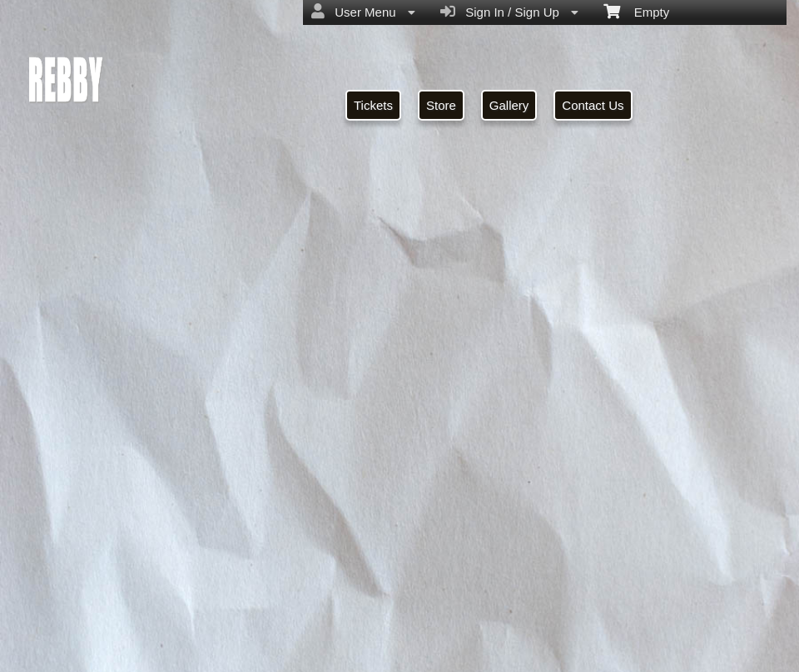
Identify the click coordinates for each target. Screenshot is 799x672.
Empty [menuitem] (636, 11)
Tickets (373, 105)
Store (441, 105)
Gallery (509, 105)
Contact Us (593, 105)
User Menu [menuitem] (363, 12)
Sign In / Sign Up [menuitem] (509, 12)
